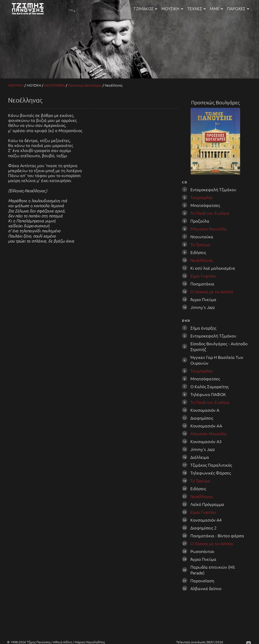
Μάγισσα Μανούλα (208, 229)
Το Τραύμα (200, 244)
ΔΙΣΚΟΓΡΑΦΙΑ (55, 85)
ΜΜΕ (216, 8)
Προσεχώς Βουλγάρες (85, 85)
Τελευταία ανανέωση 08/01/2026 (200, 642)
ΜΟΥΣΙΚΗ (172, 8)
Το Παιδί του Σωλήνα (210, 213)
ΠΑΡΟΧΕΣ (238, 8)
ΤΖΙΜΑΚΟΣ (145, 8)
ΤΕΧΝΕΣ (196, 8)
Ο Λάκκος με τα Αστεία (212, 291)
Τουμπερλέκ (202, 197)
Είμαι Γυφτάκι (203, 276)
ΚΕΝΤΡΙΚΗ (16, 85)
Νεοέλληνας (202, 260)
